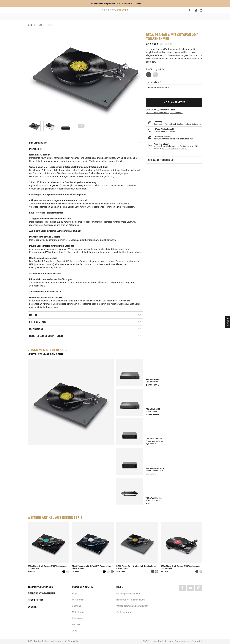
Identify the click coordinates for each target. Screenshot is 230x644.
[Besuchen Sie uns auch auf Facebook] (182, 588)
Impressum (78, 618)
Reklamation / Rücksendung (130, 600)
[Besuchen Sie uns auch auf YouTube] (191, 588)
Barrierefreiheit (42, 641)
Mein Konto (78, 612)
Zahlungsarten (124, 612)
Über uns (76, 606)
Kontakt (76, 625)
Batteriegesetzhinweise (128, 594)
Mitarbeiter (78, 600)
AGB (30, 641)
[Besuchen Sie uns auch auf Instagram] (199, 588)
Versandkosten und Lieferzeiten (132, 606)
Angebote (61, 17)
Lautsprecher (144, 17)
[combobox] (174, 88)
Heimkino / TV (128, 17)
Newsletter (35, 600)
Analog (98, 17)
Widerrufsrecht (58, 641)
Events (32, 607)
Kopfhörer (159, 17)
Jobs (75, 631)
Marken (87, 17)
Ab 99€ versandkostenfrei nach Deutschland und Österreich (173, 641)
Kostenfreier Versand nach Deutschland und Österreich (177, 124)
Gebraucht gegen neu (41, 593)
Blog (74, 594)
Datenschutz (74, 641)
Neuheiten (74, 17)
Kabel (171, 17)
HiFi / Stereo (111, 17)
